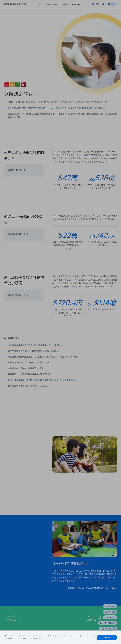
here (40, 638)
